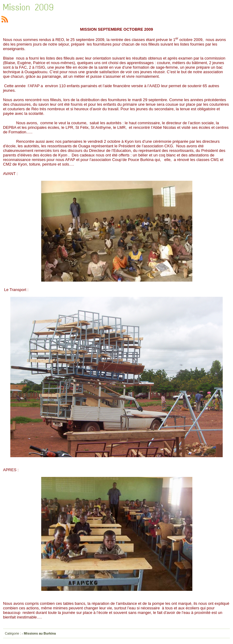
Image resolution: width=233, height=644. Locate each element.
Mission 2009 (28, 7)
